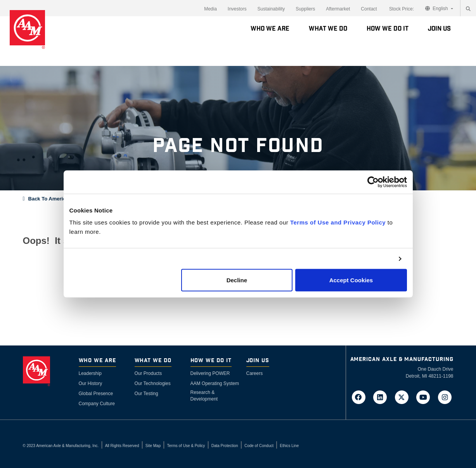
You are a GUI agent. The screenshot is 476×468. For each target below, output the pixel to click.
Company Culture (97, 404)
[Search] (468, 9)
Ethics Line (289, 446)
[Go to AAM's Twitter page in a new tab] (404, 397)
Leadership (90, 373)
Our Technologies (153, 383)
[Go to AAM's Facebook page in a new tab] (361, 397)
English (437, 9)
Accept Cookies (351, 280)
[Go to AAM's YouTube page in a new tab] (426, 397)
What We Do (328, 29)
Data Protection (225, 446)
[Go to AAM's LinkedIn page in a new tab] (383, 397)
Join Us (439, 29)
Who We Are (270, 29)
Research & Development (204, 396)
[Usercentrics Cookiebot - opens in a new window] (373, 182)
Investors (237, 9)
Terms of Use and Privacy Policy (338, 222)
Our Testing (146, 394)
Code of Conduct (259, 446)
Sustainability (271, 9)
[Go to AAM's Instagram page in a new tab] (445, 397)
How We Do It (388, 29)
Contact (369, 9)
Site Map (153, 446)
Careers (255, 373)
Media (210, 9)
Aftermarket (338, 9)
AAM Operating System (215, 383)
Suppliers (305, 9)
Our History (91, 383)
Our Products (148, 373)
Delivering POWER (210, 373)
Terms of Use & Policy (186, 446)
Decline (237, 280)
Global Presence (96, 394)
